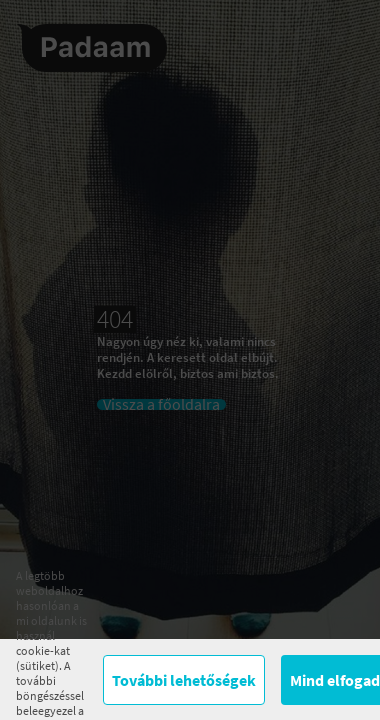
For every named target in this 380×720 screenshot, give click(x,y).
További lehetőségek (184, 680)
